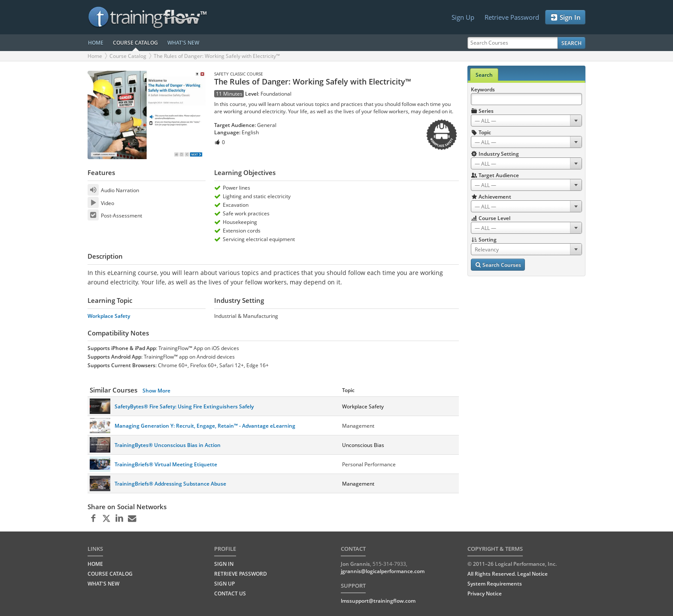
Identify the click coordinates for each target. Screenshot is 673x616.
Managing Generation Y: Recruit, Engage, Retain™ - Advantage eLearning (205, 426)
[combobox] (526, 121)
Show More (156, 391)
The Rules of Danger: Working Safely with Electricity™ (217, 56)
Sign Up (463, 17)
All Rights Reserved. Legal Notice (508, 574)
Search (571, 43)
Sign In (565, 17)
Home (95, 56)
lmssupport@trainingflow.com (378, 601)
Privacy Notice (485, 593)
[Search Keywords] (526, 99)
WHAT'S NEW (183, 43)
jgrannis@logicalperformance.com (383, 571)
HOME (96, 43)
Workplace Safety (109, 316)
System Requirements (495, 584)
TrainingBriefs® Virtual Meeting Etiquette (166, 464)
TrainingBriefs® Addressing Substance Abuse (170, 484)
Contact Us (230, 593)
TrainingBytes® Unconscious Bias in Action (168, 445)
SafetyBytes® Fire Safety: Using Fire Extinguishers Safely (184, 406)
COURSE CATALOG (135, 43)
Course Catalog (128, 56)
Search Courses (498, 265)
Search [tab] (484, 75)
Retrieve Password (512, 17)
